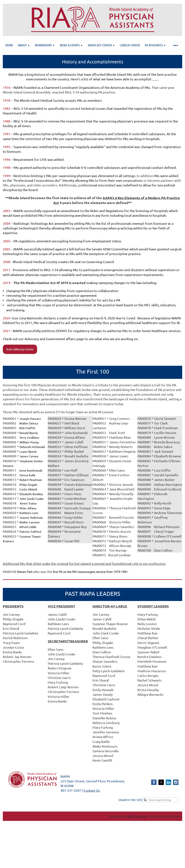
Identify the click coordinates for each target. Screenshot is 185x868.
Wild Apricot (138, 816)
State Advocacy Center (20, 349)
